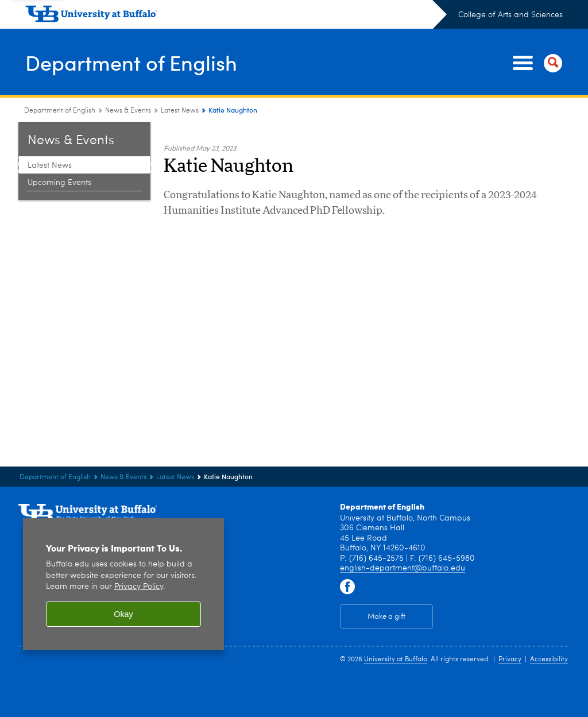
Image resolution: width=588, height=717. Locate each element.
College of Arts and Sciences (510, 15)
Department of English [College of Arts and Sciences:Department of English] (60, 106)
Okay (123, 609)
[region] (123, 579)
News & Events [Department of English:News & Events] (128, 106)
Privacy (510, 654)
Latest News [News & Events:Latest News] (180, 106)
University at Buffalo (396, 654)
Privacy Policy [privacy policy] (139, 582)
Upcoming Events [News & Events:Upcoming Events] (59, 178)
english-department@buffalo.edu (403, 563)
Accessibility (549, 654)
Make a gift (386, 611)
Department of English (132, 60)
